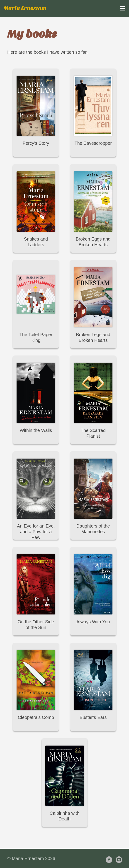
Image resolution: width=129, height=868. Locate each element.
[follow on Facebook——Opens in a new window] (110, 858)
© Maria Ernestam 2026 (31, 858)
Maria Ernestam (25, 8)
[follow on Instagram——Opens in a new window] (120, 858)
